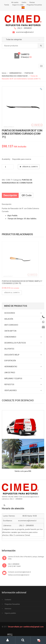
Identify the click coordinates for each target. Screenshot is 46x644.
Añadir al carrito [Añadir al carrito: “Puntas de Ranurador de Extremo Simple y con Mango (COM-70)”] (12, 293)
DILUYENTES (9, 349)
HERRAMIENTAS (15, 73)
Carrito (24, 2)
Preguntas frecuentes (34, 5)
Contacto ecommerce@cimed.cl (19, 572)
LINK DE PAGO (10, 373)
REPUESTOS (9, 384)
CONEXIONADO (10, 337)
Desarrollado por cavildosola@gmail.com (26, 627)
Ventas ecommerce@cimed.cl (19, 575)
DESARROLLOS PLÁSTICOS (15, 343)
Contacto (8, 600)
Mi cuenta (15, 2)
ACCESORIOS (10, 313)
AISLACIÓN (9, 319)
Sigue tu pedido (10, 613)
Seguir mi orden (18, 5)
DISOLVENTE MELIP (12, 355)
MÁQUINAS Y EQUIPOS (13, 379)
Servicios (8, 609)
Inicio (4, 73)
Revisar (32, 2)
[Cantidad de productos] (8, 167)
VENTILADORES (11, 390)
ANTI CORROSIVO (11, 325)
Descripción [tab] (10, 195)
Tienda (7, 5)
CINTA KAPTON (10, 331)
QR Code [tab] (27, 195)
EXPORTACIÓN (10, 361)
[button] (41, 89)
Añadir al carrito (30, 167)
